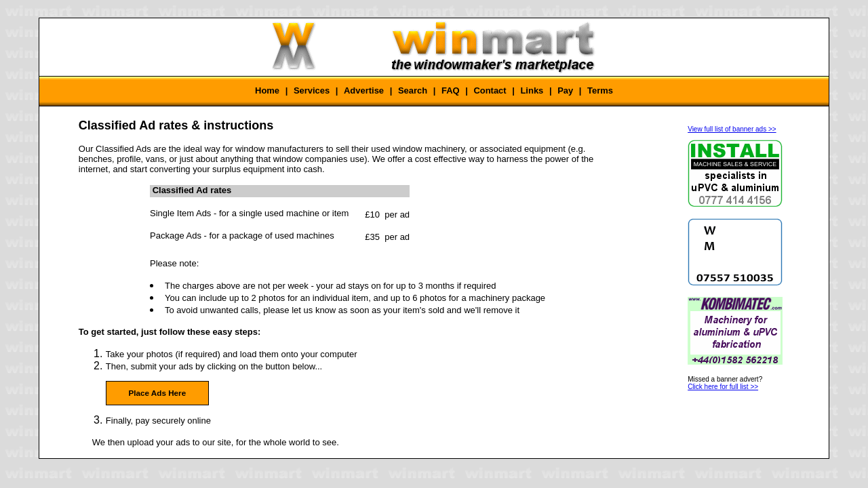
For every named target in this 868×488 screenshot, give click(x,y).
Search (413, 90)
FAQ (451, 90)
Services (312, 90)
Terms (600, 90)
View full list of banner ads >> (732, 129)
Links (532, 90)
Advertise (364, 90)
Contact (490, 90)
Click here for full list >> (723, 387)
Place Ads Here (157, 393)
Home (267, 90)
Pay (565, 90)
